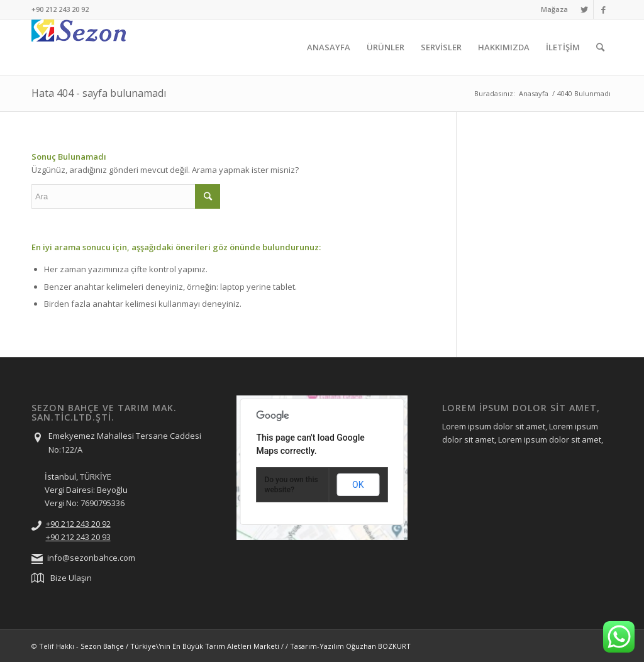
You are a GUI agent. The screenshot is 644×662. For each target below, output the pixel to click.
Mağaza (554, 9)
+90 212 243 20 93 (78, 537)
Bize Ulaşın (71, 578)
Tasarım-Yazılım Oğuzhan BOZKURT (350, 646)
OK (358, 485)
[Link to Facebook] (603, 9)
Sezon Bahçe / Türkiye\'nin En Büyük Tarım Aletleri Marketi (180, 646)
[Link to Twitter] (584, 9)
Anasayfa (534, 93)
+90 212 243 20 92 (78, 524)
